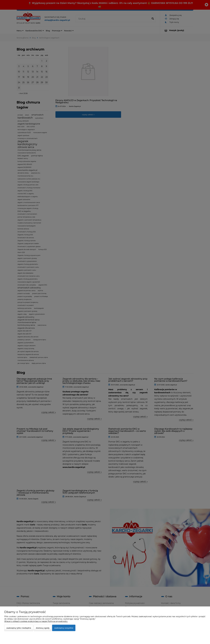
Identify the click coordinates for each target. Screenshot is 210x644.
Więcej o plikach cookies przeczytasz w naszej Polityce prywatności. (36, 621)
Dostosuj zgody (43, 628)
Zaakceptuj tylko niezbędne (19, 628)
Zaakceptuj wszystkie (64, 628)
